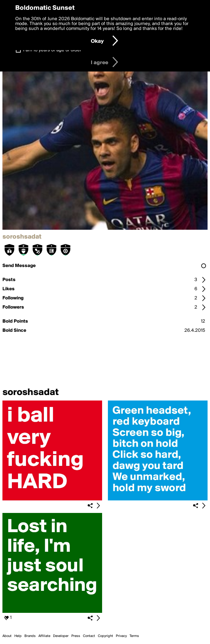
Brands (30, 636)
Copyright (105, 636)
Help (18, 636)
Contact (89, 636)
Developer (61, 636)
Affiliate (44, 636)
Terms (134, 636)
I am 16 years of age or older (52, 50)
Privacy (121, 636)
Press (76, 636)
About (7, 636)
